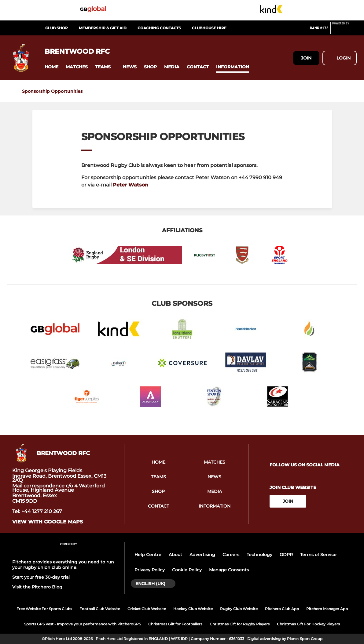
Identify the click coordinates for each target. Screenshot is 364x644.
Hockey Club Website (193, 609)
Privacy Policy (150, 570)
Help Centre (148, 555)
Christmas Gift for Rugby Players (240, 624)
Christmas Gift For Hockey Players (308, 624)
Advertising (202, 555)
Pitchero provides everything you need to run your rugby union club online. (63, 565)
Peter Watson (131, 185)
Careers (231, 555)
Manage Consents (229, 570)
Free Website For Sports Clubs (44, 609)
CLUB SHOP (57, 28)
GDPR (286, 555)
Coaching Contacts (159, 28)
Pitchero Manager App (327, 609)
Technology (259, 555)
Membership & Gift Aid (103, 28)
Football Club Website (100, 609)
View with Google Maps (48, 522)
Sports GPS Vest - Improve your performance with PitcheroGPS (83, 624)
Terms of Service (318, 555)
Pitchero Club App (282, 609)
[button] (51, 67)
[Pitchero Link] (344, 31)
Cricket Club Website (147, 609)
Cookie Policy (187, 570)
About (175, 555)
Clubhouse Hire (209, 28)
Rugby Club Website (239, 609)
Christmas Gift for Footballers (175, 624)
